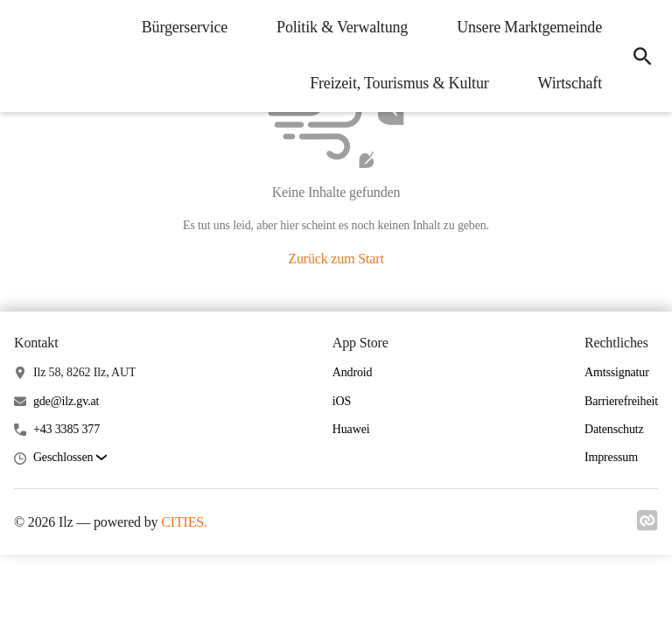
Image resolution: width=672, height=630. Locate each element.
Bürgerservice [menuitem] (185, 27)
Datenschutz (614, 429)
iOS (342, 401)
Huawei (351, 429)
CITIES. (184, 522)
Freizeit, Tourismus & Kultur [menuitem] (399, 83)
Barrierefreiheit (621, 401)
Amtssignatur (617, 372)
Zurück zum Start (336, 259)
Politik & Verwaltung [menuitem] (342, 27)
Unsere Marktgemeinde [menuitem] (529, 27)
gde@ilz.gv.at (66, 401)
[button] (70, 458)
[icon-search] (642, 56)
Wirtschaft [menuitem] (570, 83)
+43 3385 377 (66, 429)
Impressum (611, 457)
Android (353, 372)
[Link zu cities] (647, 526)
